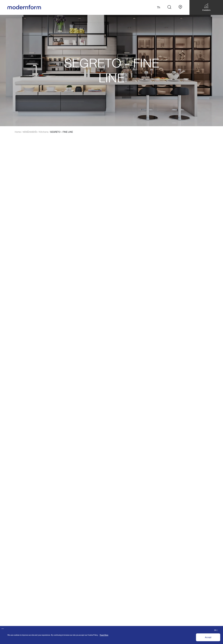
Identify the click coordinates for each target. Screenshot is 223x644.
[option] (111, 71)
